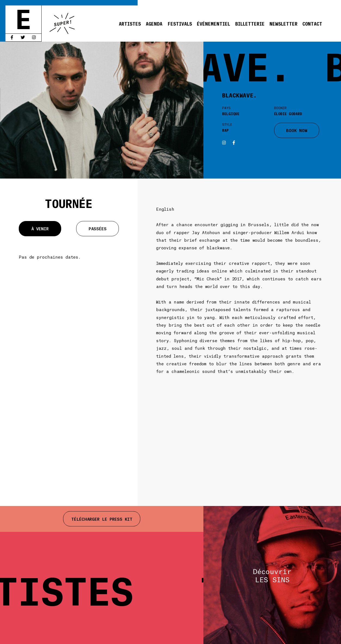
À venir (40, 228)
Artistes (130, 23)
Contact (312, 23)
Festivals (180, 23)
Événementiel (213, 23)
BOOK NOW (297, 130)
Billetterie (250, 23)
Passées (98, 228)
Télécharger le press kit (102, 519)
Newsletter (283, 23)
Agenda (154, 23)
